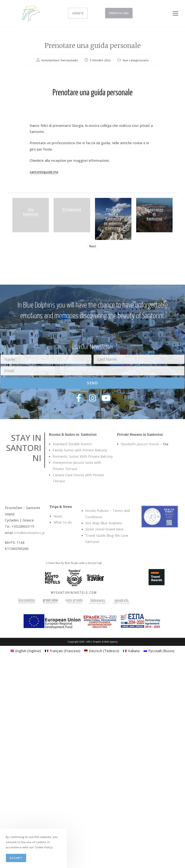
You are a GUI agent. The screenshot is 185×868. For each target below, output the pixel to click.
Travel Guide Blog (99, 535)
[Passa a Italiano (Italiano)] (131, 651)
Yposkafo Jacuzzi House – (141, 444)
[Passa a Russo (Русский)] (159, 651)
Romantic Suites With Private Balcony (83, 456)
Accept (16, 858)
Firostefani (72, 210)
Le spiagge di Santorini (154, 214)
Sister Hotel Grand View (104, 529)
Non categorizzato (136, 60)
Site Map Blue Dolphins (104, 523)
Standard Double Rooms (72, 444)
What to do (63, 522)
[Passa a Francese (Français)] (63, 651)
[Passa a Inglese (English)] (26, 651)
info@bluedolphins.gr (30, 533)
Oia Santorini (31, 212)
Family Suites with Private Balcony (80, 450)
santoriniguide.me (44, 172)
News (58, 516)
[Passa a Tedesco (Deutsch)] (102, 651)
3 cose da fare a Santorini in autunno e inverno (113, 219)
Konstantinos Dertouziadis (60, 60)
